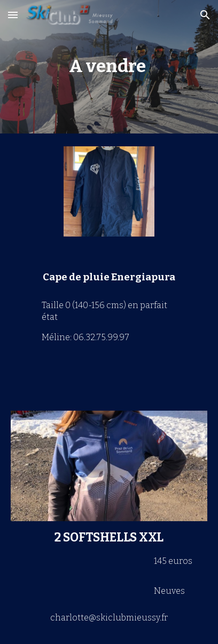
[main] (109, 67)
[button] (13, 15)
